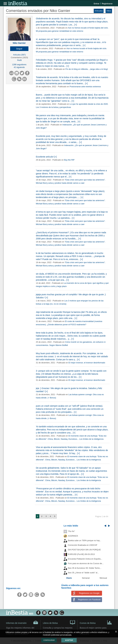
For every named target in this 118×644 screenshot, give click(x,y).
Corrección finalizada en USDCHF (83, 545)
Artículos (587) (19, 55)
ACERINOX (73, 536)
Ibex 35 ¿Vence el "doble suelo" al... (83, 573)
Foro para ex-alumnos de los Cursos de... (86, 563)
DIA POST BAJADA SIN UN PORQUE (84, 550)
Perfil (19, 60)
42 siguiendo (19, 67)
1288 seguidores (19, 65)
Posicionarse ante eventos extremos (85, 87)
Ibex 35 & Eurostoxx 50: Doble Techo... (85, 568)
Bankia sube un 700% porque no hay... (85, 541)
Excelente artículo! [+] (46, 157)
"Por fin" (71, 531)
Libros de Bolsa (59, 622)
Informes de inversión (22, 622)
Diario (69, 578)
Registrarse (107, 4)
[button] (19, 49)
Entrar (97, 4)
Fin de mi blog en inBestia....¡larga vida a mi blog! (87, 69)
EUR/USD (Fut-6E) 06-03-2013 (81, 554)
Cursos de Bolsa (96, 622)
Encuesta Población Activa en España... (85, 559)
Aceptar (69, 640)
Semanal (86, 578)
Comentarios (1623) (19, 58)
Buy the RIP (69, 160)
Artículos (99, 11)
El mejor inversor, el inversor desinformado (87, 363)
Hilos (109, 11)
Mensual (103, 578)
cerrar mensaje (116, 632)
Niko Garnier (19, 43)
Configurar (49, 640)
